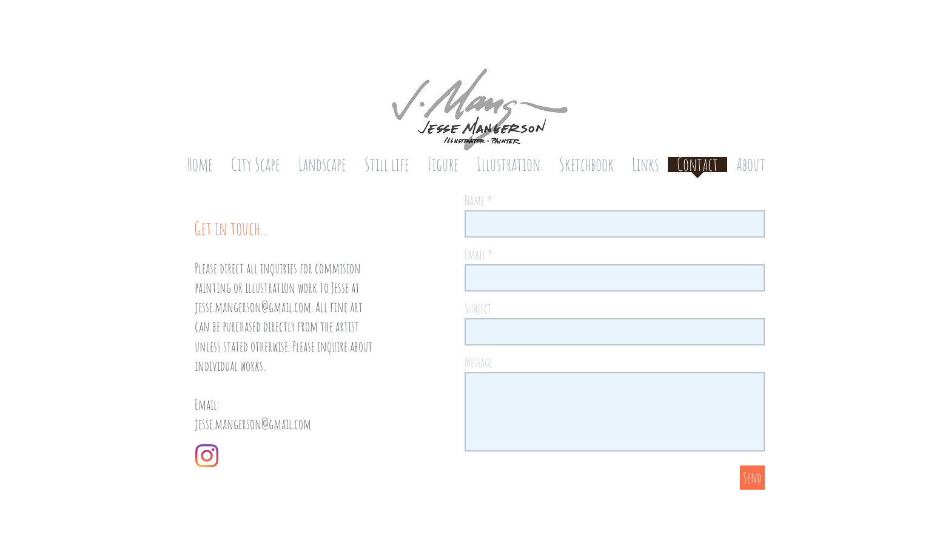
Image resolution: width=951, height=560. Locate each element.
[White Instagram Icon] (236, 456)
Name (475, 201)
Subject (478, 308)
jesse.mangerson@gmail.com (253, 307)
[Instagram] (207, 456)
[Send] (752, 478)
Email (475, 255)
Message (479, 362)
